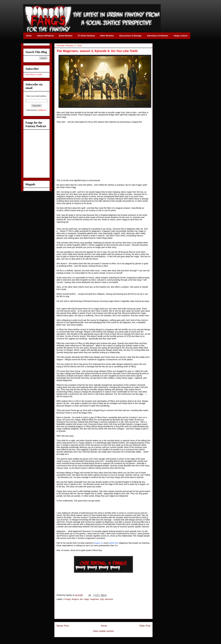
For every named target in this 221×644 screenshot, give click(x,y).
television (109, 599)
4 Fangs (67, 599)
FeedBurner (42, 110)
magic (86, 599)
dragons (75, 599)
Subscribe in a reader (34, 74)
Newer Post (63, 626)
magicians (95, 599)
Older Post (145, 626)
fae (81, 599)
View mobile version (104, 631)
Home (104, 626)
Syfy (102, 599)
